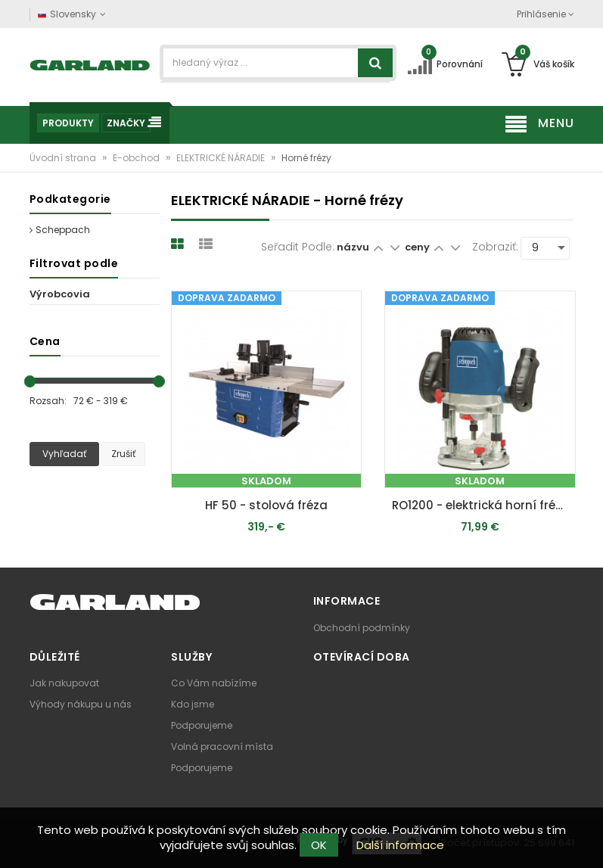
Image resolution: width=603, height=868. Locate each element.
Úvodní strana (64, 158)
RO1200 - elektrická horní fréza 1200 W (483, 505)
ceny (418, 247)
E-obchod (137, 158)
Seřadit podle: (298, 247)
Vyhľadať (64, 454)
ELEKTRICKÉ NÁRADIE (222, 158)
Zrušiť (123, 454)
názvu (353, 247)
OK (319, 845)
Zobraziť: (495, 247)
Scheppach (60, 230)
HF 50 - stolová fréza (266, 505)
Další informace (400, 845)
